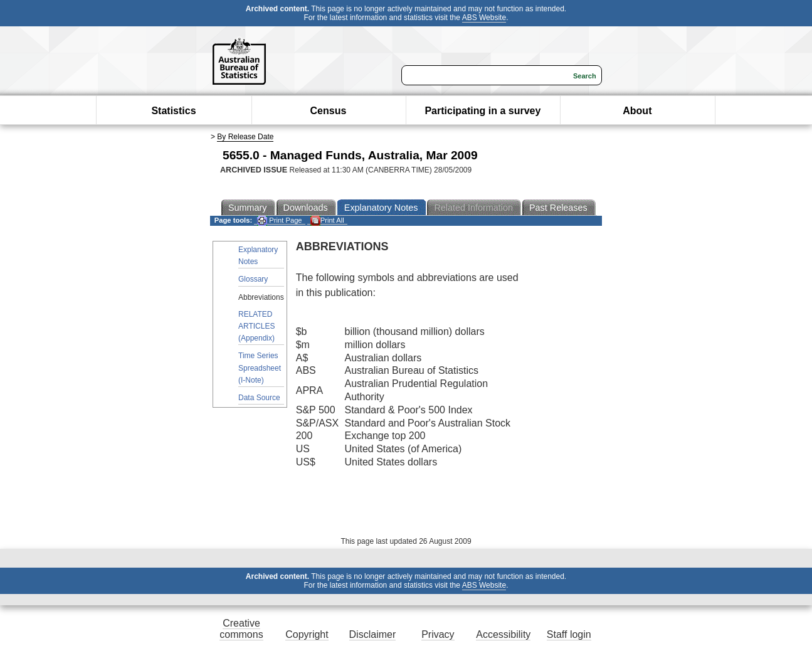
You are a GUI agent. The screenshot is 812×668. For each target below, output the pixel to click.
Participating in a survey (482, 111)
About (637, 111)
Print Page (279, 220)
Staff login (569, 634)
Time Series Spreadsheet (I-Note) (260, 368)
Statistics (173, 111)
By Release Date (245, 137)
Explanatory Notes (258, 256)
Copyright (307, 634)
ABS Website (484, 18)
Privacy (438, 634)
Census (329, 111)
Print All (327, 220)
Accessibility (503, 634)
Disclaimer (373, 634)
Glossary (253, 279)
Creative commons (241, 629)
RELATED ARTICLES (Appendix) (256, 326)
